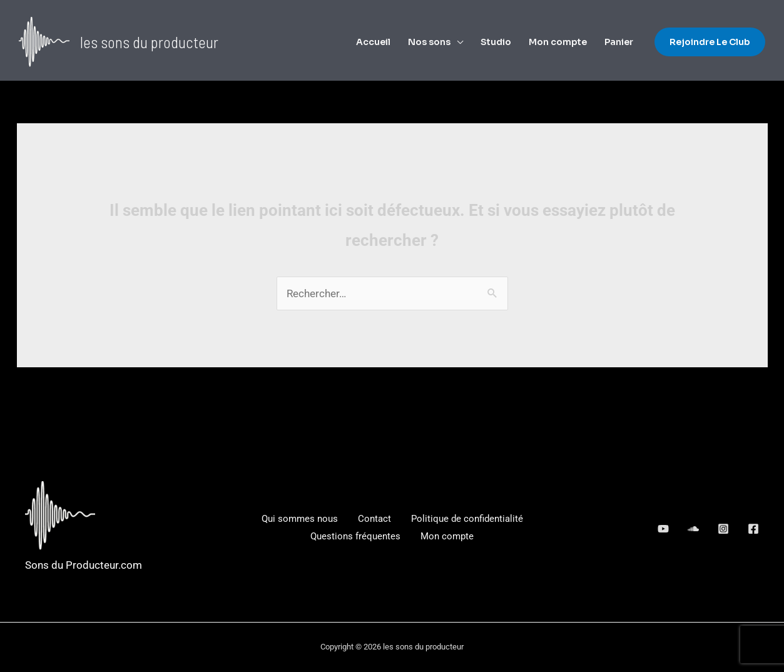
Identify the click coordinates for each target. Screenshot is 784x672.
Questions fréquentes (355, 536)
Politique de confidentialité (467, 519)
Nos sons (429, 42)
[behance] (663, 529)
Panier (619, 42)
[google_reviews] (693, 529)
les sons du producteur (149, 42)
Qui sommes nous (300, 519)
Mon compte (558, 42)
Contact (374, 519)
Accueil (373, 42)
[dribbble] (723, 529)
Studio (496, 42)
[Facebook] (753, 529)
